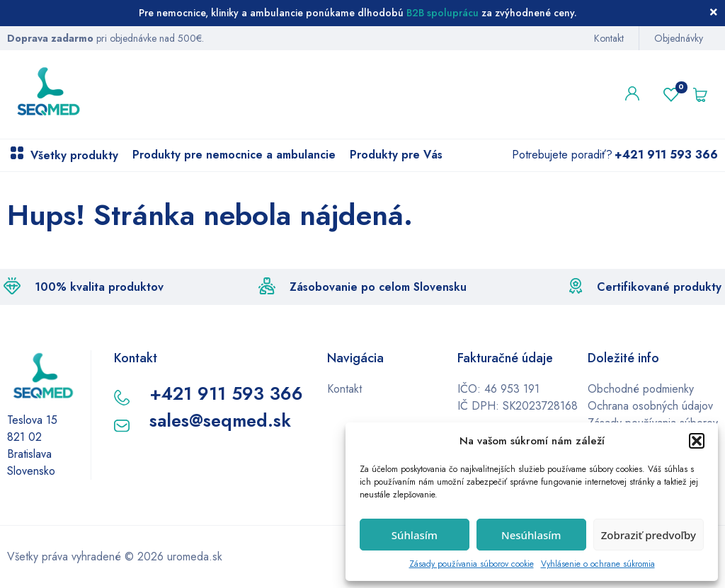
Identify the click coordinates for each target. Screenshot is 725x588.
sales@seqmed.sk (220, 420)
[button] (697, 441)
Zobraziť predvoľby (649, 535)
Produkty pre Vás (396, 155)
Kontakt (609, 38)
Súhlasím (415, 535)
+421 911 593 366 (226, 393)
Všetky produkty (74, 155)
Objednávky (679, 38)
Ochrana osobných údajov (650, 406)
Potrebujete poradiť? (615, 155)
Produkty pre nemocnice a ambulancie (234, 155)
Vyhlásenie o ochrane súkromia (598, 564)
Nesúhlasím (531, 535)
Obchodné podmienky (641, 389)
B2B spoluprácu (443, 13)
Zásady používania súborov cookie (472, 564)
